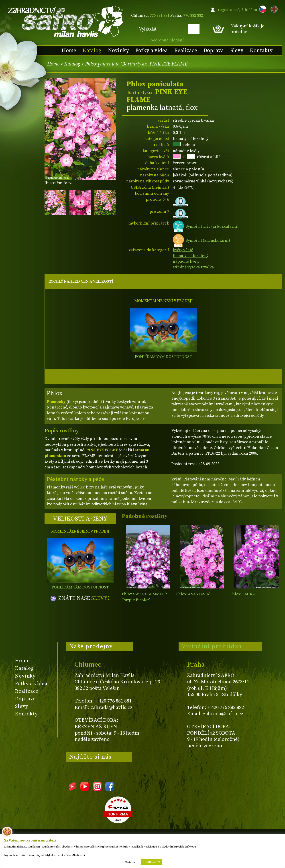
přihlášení (249, 10)
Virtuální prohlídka (212, 646)
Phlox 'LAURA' (243, 594)
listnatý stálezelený (191, 256)
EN (273, 8)
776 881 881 (160, 15)
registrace (227, 10)
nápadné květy (186, 261)
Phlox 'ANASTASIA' (193, 594)
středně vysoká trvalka (193, 267)
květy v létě (183, 250)
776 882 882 (193, 15)
